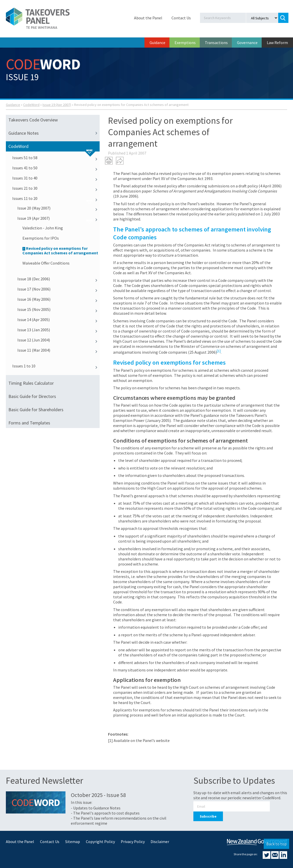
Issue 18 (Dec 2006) (58, 279)
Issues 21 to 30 (56, 188)
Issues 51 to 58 (56, 158)
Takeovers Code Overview (33, 120)
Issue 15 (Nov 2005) (58, 309)
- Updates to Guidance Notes (96, 808)
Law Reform (277, 43)
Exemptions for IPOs (41, 238)
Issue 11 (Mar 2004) (58, 350)
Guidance (157, 43)
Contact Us (181, 18)
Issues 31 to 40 (56, 178)
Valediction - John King (43, 228)
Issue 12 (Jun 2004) (58, 340)
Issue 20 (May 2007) (58, 208)
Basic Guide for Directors (32, 396)
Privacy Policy (133, 842)
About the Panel (148, 18)
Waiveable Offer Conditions (46, 263)
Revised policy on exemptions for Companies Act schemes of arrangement (60, 251)
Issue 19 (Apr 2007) (57, 105)
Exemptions (185, 43)
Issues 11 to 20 (56, 198)
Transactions (216, 43)
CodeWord (31, 105)
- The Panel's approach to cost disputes (105, 813)
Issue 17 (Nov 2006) (58, 289)
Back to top (276, 844)
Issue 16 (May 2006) (58, 299)
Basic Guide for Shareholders (36, 410)
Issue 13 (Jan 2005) (58, 330)
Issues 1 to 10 (56, 366)
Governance (247, 43)
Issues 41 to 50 (56, 168)
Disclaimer (160, 842)
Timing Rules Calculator (31, 383)
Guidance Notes (54, 133)
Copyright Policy (100, 842)
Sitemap (73, 842)
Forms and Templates (29, 423)
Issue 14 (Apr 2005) (58, 320)
